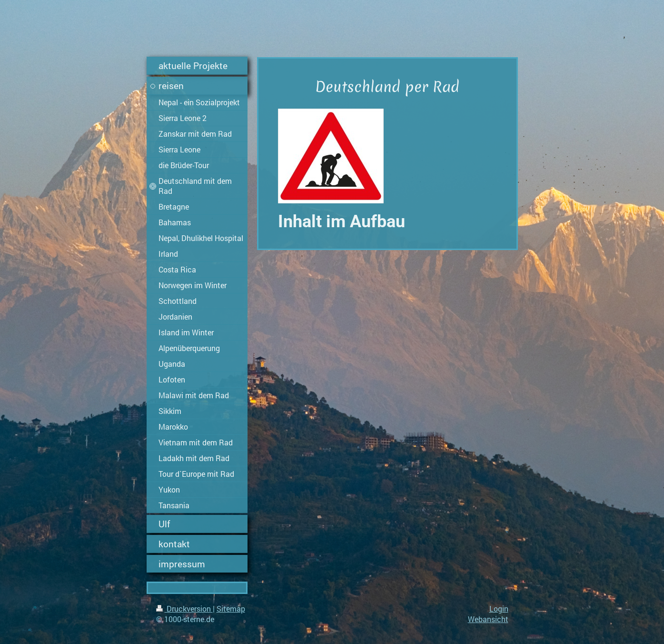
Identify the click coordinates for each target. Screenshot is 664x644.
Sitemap (231, 609)
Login (499, 609)
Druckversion (184, 609)
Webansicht (488, 619)
